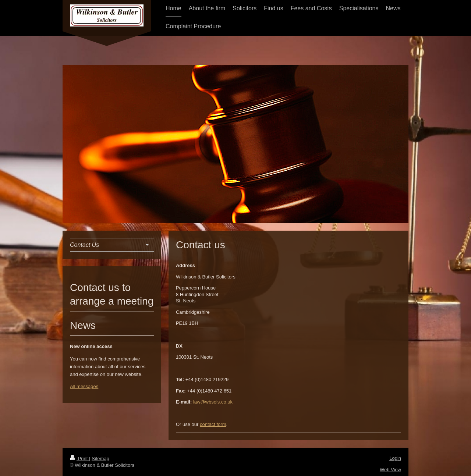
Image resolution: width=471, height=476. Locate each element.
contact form (213, 424)
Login (395, 458)
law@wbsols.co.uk (213, 402)
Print (79, 459)
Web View (390, 470)
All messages (84, 386)
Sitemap (100, 459)
